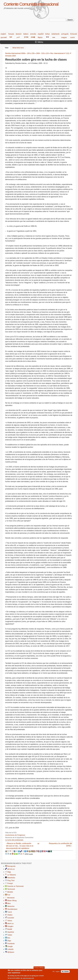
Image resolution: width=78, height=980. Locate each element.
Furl (9, 895)
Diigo (9, 941)
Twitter (10, 935)
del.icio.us (11, 869)
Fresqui (10, 883)
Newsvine (11, 906)
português (65, 34)
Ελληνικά (74, 34)
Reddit (10, 929)
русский (4, 37)
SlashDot (11, 932)
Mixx (9, 903)
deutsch (19, 34)
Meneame (11, 898)
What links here (18, 48)
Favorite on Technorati (15, 886)
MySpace (11, 952)
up (38, 843)
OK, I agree (56, 972)
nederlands (55, 34)
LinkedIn (10, 949)
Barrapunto (11, 866)
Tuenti (10, 912)
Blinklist (10, 892)
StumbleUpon (12, 909)
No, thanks (65, 972)
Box (9, 938)
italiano (26, 34)
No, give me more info (27, 979)
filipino (40, 37)
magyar (64, 37)
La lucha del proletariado (14, 840)
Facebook (11, 944)
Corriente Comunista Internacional (31, 4)
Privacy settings (39, 968)
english (3, 34)
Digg (9, 872)
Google (10, 946)
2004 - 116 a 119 (42, 53)
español (41, 34)
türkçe (47, 34)
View (7, 47)
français (11, 34)
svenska (33, 34)
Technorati (11, 889)
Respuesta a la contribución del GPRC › (60, 845)
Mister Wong (12, 901)
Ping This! (11, 881)
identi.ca (10, 923)
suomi (73, 37)
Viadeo (10, 915)
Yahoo (10, 921)
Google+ (10, 926)
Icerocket (11, 918)
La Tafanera (12, 875)
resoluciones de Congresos (15, 835)
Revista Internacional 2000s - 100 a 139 (20, 53)
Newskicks (11, 878)
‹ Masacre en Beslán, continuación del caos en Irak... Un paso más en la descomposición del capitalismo (20, 846)
